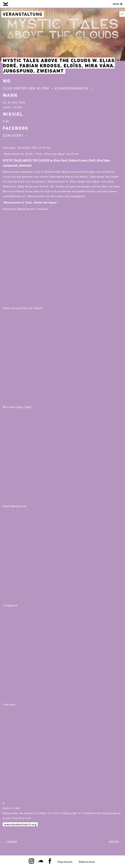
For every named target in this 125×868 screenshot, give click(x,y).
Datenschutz (87, 862)
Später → (115, 842)
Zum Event (13, 135)
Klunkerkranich (71, 88)
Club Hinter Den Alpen (26, 88)
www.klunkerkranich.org (20, 824)
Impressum (65, 862)
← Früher (10, 842)
